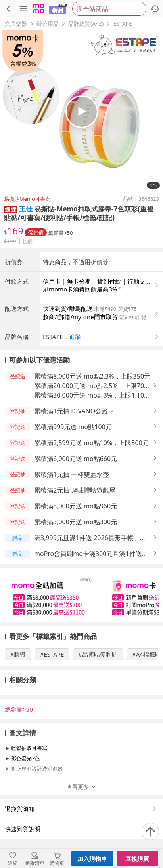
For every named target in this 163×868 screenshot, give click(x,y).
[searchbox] (109, 9)
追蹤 (75, 337)
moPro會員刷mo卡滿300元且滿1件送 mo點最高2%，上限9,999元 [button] (88, 554)
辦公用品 (48, 24)
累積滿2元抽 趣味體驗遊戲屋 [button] (75, 490)
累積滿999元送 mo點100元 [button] (73, 427)
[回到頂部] (150, 832)
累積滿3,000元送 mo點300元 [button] (76, 522)
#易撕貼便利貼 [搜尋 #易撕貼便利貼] (98, 654)
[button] (11, 209)
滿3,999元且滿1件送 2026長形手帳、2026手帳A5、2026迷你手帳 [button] (87, 538)
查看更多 (82, 787)
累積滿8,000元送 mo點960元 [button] (76, 506)
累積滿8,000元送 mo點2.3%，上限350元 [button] (92, 376)
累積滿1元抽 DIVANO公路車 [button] (74, 411)
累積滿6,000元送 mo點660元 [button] (76, 459)
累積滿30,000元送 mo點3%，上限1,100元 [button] (91, 395)
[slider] (81, 595)
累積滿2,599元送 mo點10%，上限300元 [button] (91, 443)
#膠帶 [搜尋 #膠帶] (18, 654)
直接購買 (137, 858)
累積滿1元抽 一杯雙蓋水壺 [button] (72, 474)
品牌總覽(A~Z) (86, 24)
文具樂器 (16, 24)
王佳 (26, 209)
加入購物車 (92, 858)
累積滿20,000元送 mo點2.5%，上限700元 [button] (91, 386)
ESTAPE (122, 24)
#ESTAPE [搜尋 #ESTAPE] (52, 654)
